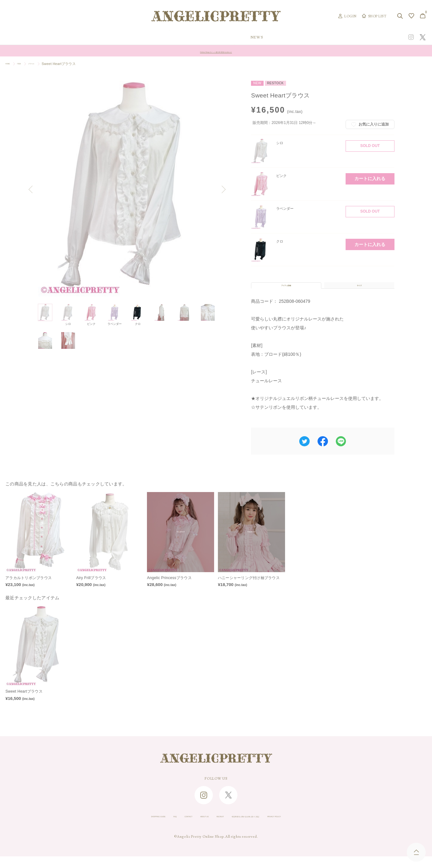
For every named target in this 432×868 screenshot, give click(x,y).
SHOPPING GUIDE (111, 828)
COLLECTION (263, 37)
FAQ (140, 828)
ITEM (28, 64)
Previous (33, 190)
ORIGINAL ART (169, 37)
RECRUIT (215, 828)
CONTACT (161, 828)
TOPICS (301, 37)
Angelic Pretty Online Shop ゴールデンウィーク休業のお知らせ (216, 51)
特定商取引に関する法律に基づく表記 (265, 828)
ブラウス (46, 64)
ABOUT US (188, 828)
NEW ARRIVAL (217, 37)
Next (222, 190)
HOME (11, 64)
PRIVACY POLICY (322, 828)
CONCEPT (365, 37)
